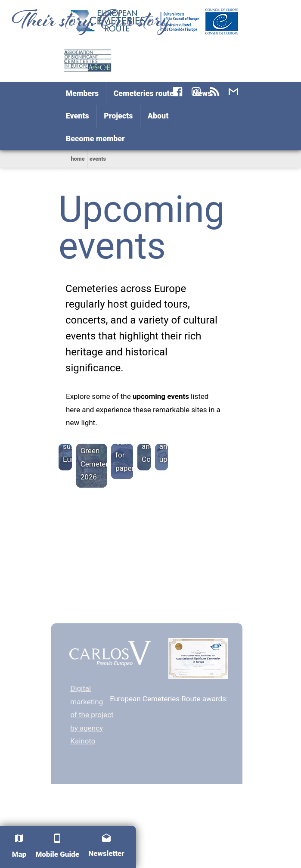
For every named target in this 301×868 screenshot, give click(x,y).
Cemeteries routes (146, 93)
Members (82, 93)
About (158, 116)
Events (78, 116)
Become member (95, 138)
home (78, 159)
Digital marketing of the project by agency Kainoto (92, 715)
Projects (118, 116)
